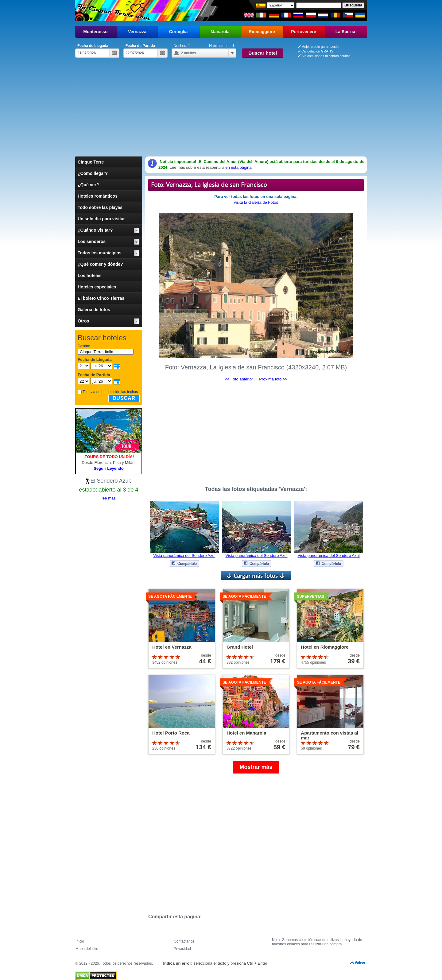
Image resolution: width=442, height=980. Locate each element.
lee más (109, 498)
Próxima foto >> (273, 379)
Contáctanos (184, 941)
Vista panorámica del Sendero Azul (184, 556)
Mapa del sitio (87, 949)
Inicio (80, 941)
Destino (84, 346)
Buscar (124, 398)
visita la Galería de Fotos (256, 202)
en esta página (238, 167)
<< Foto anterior (239, 379)
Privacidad (182, 949)
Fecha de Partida (140, 46)
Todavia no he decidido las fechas (110, 392)
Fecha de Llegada (93, 46)
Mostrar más (256, 767)
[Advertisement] (221, 104)
